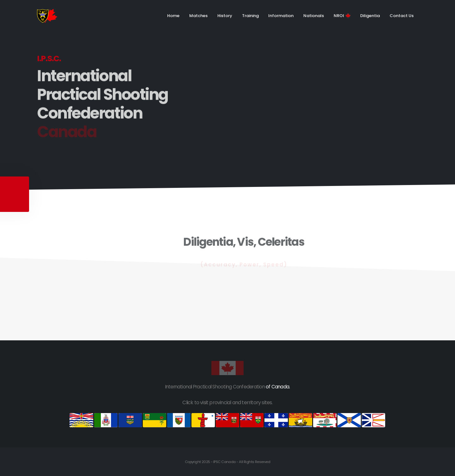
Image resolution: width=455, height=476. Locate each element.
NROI (342, 16)
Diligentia (370, 16)
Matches (198, 16)
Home (173, 16)
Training (250, 16)
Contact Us (402, 16)
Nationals (314, 16)
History (225, 16)
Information (281, 16)
